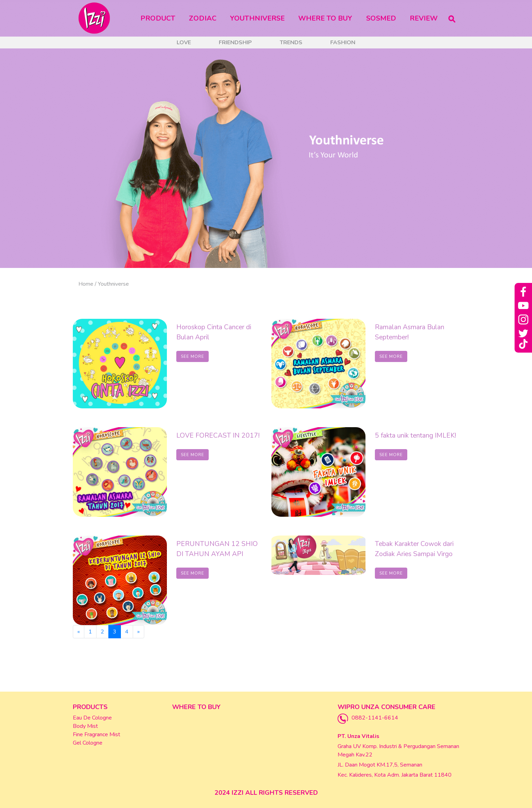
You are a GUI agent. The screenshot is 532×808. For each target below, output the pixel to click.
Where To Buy (325, 18)
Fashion (343, 43)
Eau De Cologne (92, 718)
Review (424, 18)
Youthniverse (257, 18)
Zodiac (203, 18)
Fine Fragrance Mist (97, 734)
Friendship (235, 43)
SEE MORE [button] (192, 356)
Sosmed (381, 18)
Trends (291, 43)
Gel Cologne (88, 743)
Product (159, 18)
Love (184, 43)
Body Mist (85, 726)
